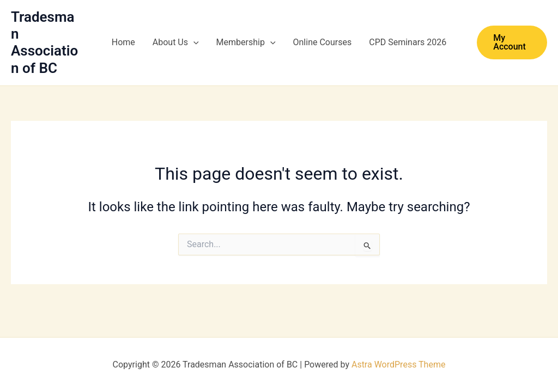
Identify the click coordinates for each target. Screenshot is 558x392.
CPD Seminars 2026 (408, 42)
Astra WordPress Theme (398, 365)
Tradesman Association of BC (44, 42)
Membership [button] (246, 42)
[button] (193, 42)
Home (123, 42)
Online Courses (323, 42)
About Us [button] (176, 42)
